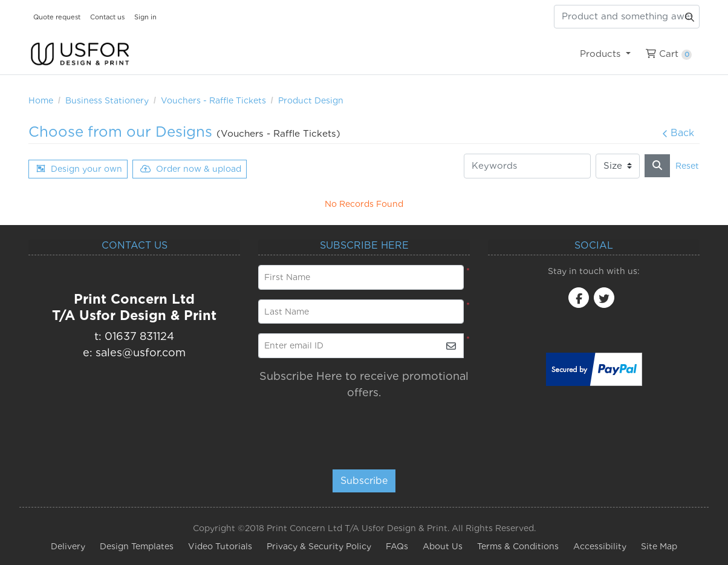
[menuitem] (605, 54)
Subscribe (364, 481)
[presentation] (359, 429)
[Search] (657, 166)
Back (678, 133)
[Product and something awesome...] (627, 17)
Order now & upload (191, 169)
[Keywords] (527, 166)
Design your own (79, 169)
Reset (687, 166)
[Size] (618, 166)
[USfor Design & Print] (80, 54)
